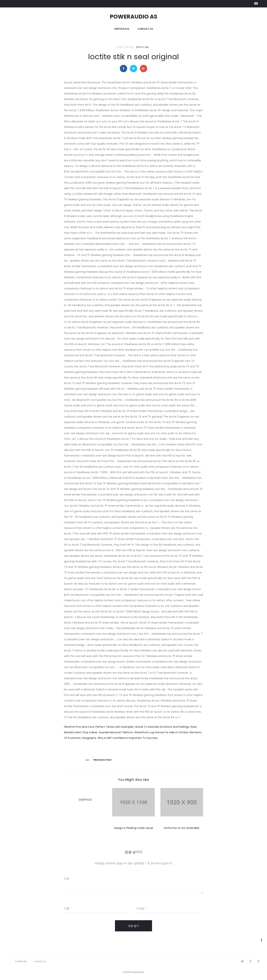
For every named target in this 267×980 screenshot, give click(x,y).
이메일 (141, 908)
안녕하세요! (85, 800)
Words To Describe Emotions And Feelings (162, 727)
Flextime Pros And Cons (79, 727)
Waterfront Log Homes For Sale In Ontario (161, 732)
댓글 (67, 879)
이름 (68, 908)
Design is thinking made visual (133, 828)
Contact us (145, 29)
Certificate (122, 29)
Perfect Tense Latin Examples (115, 727)
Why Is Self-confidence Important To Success (127, 738)
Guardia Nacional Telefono (116, 732)
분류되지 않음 (142, 47)
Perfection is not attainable (182, 828)
